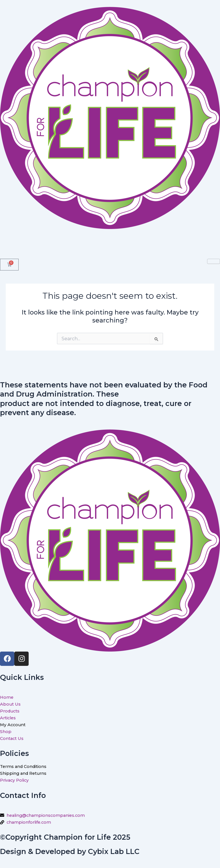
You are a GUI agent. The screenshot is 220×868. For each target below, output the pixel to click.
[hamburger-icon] (214, 261)
